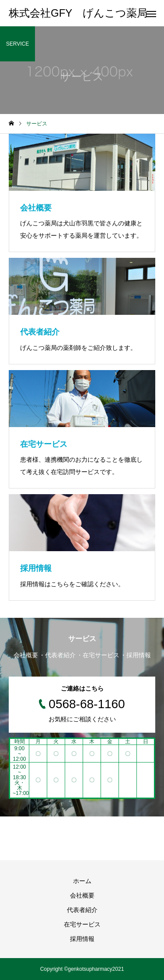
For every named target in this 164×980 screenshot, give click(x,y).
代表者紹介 (82, 910)
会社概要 (82, 895)
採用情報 (82, 939)
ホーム (82, 881)
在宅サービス (82, 924)
